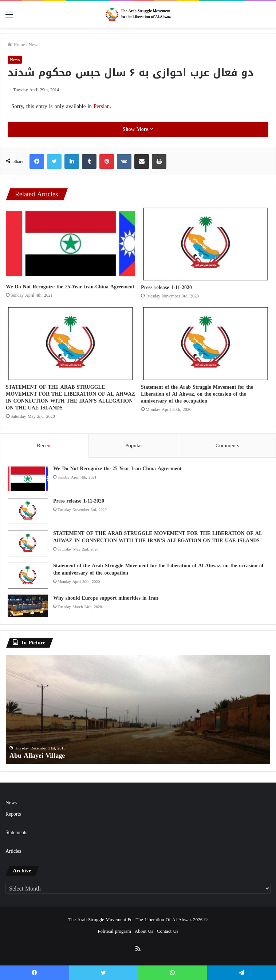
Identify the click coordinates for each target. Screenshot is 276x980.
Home (16, 45)
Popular (134, 445)
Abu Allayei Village (37, 756)
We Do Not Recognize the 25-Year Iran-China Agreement (70, 287)
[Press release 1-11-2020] (206, 244)
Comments (227, 445)
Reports (13, 814)
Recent (44, 445)
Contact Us (168, 931)
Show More (138, 129)
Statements (16, 833)
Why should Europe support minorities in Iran (106, 598)
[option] (138, 709)
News (34, 45)
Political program (114, 931)
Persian (102, 106)
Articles (13, 851)
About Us (144, 931)
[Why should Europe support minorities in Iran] (28, 606)
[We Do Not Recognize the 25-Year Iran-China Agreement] (70, 244)
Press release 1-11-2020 (166, 287)
